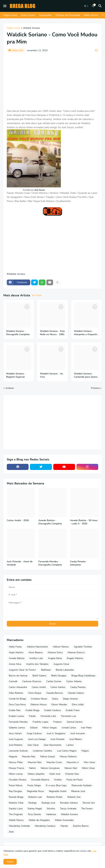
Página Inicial (10, 15)
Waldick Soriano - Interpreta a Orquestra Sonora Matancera (86, 333)
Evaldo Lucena (16, 716)
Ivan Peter (86, 728)
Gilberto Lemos (17, 728)
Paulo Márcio (16, 785)
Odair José (55, 774)
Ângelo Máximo (75, 658)
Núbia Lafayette (36, 774)
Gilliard (34, 728)
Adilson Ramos (61, 647)
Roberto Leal (35, 797)
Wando (64, 826)
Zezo (11, 832)
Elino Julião (78, 705)
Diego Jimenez (70, 699)
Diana (55, 699)
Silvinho (51, 809)
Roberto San (74, 797)
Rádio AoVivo (91, 15)
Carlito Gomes (54, 681)
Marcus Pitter (16, 762)
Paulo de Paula (74, 780)
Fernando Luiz (68, 716)
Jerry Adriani (15, 733)
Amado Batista (17, 658)
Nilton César (88, 768)
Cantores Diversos (32, 681)
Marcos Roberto (68, 757)
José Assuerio (78, 733)
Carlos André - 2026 (18, 520)
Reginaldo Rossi (36, 791)
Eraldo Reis (15, 710)
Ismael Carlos (69, 728)
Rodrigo (33, 803)
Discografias (45, 15)
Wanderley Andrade (19, 826)
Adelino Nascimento (37, 647)
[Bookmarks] (93, 6)
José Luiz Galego (37, 739)
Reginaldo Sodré (58, 791)
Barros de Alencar (18, 676)
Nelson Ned (71, 768)
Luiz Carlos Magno (67, 751)
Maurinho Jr (73, 762)
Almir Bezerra (36, 652)
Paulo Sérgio (34, 785)
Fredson (58, 722)
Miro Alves (90, 762)
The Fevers (87, 809)
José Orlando (57, 739)
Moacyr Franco (16, 768)
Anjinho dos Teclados (37, 664)
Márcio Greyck (48, 757)
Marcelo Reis (29, 757)
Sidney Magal (35, 809)
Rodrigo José (48, 803)
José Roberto (16, 745)
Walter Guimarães (64, 820)
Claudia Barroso (55, 693)
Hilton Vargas (50, 728)
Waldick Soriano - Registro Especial (16, 375)
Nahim (32, 768)
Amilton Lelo (36, 658)
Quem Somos (28, 15)
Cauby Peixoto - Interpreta (79, 563)
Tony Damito (34, 814)
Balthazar (46, 670)
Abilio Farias (15, 647)
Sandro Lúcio (16, 809)
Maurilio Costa (54, 762)
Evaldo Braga (32, 710)
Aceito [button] (10, 862)
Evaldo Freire (73, 710)
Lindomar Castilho (42, 751)
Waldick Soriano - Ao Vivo (51, 375)
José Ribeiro (76, 739)
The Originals (16, 814)
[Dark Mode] (86, 6)
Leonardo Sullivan (18, 751)
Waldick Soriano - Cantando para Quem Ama (86, 375)
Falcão (32, 716)
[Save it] (96, 50)
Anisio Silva (15, 664)
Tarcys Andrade (68, 809)
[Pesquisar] (101, 6)
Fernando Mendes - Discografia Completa (50, 563)
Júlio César (33, 745)
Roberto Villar (16, 803)
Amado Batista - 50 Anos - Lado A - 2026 (84, 522)
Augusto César (61, 664)
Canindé (13, 681)
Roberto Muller (55, 797)
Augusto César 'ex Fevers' (22, 670)
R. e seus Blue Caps (56, 785)
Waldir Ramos (16, 820)
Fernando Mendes (18, 722)
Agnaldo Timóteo (83, 647)
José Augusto (16, 739)
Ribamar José (78, 791)
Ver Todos (37, 295)
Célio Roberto (16, 693)
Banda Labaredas (65, 670)
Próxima (95, 388)
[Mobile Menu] (5, 6)
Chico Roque (35, 693)
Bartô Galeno (39, 676)
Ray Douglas (15, 791)
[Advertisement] (52, 81)
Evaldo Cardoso (53, 710)
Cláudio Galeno (76, 693)
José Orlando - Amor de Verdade (20, 563)
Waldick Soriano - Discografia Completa (18, 333)
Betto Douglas (59, 676)
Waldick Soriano (32, 28)
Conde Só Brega (17, 699)
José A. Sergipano (56, 733)
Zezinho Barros (81, 826)
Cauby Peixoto (78, 687)
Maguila (13, 757)
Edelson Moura (39, 705)
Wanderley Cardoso (45, 826)
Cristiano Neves (39, 699)
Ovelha (58, 780)
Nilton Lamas (16, 774)
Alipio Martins (16, 652)
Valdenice (51, 814)
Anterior (10, 388)
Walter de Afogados (39, 820)
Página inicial (14, 28)
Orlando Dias (72, 774)
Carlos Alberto (74, 681)
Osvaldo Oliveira (17, 780)
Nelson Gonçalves (50, 768)
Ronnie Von (89, 803)
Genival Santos (75, 722)
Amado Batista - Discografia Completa (50, 522)
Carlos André (39, 687)
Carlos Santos (58, 687)
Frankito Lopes (40, 722)
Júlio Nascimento (52, 745)
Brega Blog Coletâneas (83, 676)
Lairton (70, 745)
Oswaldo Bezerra (40, 780)
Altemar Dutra (55, 652)
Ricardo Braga (16, 797)
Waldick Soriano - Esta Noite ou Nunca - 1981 (52, 333)
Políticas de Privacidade (68, 15)
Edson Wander (59, 705)
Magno (85, 751)
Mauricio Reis (35, 762)
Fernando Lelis (48, 716)
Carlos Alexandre (18, 687)
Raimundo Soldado (82, 785)
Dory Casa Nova (17, 705)
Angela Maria (55, 658)
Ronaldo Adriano (69, 803)
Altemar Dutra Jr (76, 652)
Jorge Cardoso (34, 733)
